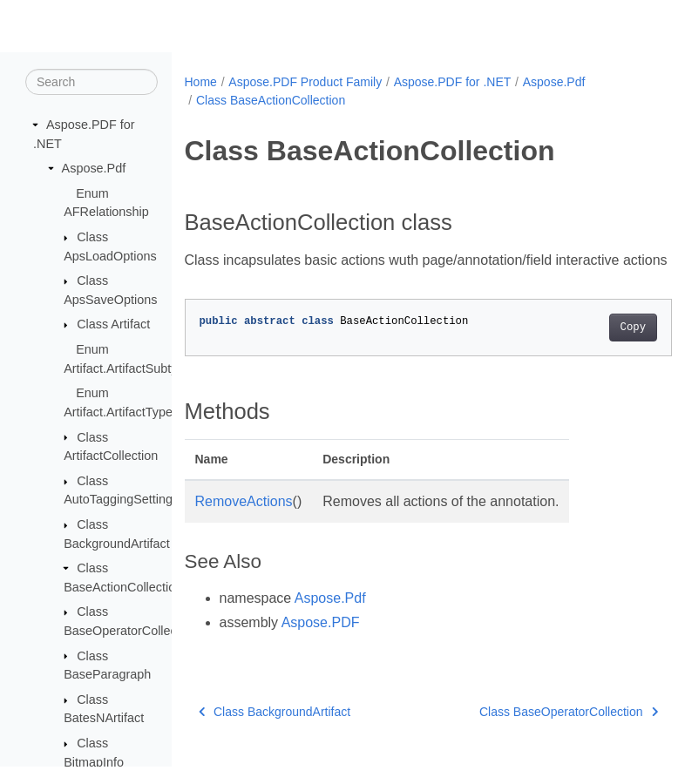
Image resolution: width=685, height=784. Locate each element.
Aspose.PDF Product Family (305, 82)
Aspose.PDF (321, 643)
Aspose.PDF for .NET (453, 82)
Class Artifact (113, 325)
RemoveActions (244, 522)
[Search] (92, 83)
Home (201, 82)
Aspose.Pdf (94, 169)
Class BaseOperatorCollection (534, 733)
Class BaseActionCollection (271, 100)
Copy (598, 348)
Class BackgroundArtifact (275, 733)
